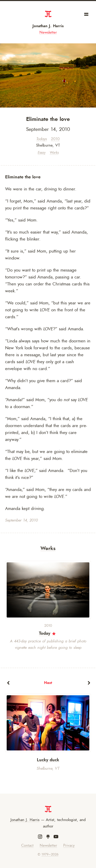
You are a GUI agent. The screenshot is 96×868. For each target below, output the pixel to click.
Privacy (69, 846)
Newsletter (48, 32)
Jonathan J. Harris (48, 26)
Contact (27, 846)
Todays (42, 139)
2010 (55, 139)
